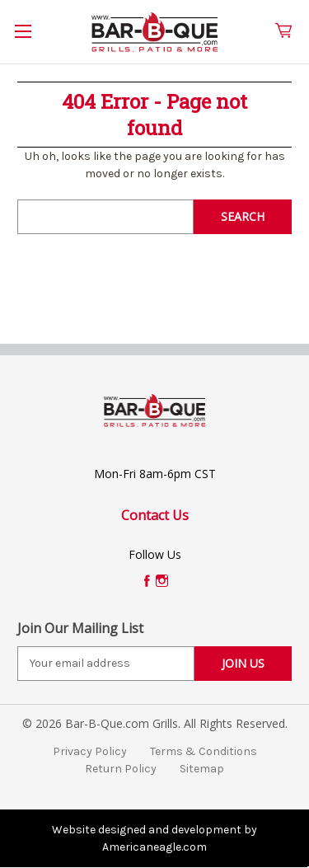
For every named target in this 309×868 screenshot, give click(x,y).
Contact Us (155, 515)
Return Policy (121, 769)
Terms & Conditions (204, 751)
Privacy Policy (90, 751)
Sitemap (202, 769)
